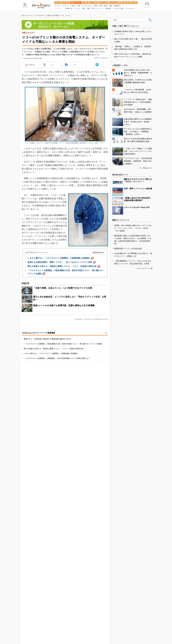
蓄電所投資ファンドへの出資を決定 (128, 249)
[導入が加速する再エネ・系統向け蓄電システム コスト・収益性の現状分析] (64, 266)
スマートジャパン (27, 15)
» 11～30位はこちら (145, 168)
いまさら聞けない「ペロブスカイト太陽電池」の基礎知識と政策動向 (51, 353)
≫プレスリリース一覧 (144, 268)
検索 (150, 20)
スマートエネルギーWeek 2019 (137, 207)
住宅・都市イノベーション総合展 (138, 189)
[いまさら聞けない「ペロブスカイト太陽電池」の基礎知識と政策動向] (61, 258)
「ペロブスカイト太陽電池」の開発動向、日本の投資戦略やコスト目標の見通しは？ (57, 358)
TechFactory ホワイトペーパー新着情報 (38, 333)
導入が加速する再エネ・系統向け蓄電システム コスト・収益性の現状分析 (54, 349)
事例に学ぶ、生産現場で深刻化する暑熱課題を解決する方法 (47, 339)
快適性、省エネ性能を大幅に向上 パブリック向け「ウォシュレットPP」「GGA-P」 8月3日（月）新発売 (133, 228)
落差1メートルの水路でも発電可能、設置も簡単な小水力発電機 (64, 305)
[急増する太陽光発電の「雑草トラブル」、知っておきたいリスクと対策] (62, 262)
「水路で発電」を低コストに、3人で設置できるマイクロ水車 (63, 288)
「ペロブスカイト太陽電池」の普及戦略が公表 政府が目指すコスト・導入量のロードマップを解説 (63, 344)
